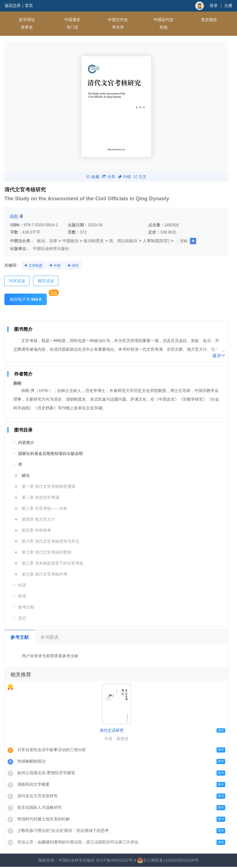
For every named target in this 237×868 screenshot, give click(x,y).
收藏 (93, 177)
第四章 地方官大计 (38, 519)
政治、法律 (47, 241)
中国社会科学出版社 (51, 249)
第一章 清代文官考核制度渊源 (48, 486)
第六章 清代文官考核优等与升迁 (50, 541)
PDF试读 (17, 281)
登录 (214, 5)
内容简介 (26, 443)
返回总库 (13, 5)
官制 (184, 241)
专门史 (72, 27)
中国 (57, 266)
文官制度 (35, 266)
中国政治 (70, 241)
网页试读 (46, 281)
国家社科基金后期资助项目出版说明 (50, 453)
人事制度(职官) (156, 241)
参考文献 (26, 607)
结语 (22, 585)
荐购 (54, 293)
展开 (219, 355)
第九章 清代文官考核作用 (44, 574)
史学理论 (27, 20)
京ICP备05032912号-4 (116, 860)
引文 (140, 177)
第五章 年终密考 (36, 530)
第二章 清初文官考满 (40, 497)
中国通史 (72, 20)
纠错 (125, 177)
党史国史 (209, 20)
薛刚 (14, 216)
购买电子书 (26, 299)
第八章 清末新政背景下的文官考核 (52, 563)
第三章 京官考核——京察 (44, 508)
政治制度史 (94, 241)
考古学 (118, 27)
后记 (22, 618)
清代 (75, 266)
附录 (22, 596)
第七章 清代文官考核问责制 (46, 552)
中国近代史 (163, 20)
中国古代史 (118, 20)
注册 (228, 5)
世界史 (27, 27)
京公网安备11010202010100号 (168, 860)
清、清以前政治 (123, 241)
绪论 (26, 475)
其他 (163, 27)
